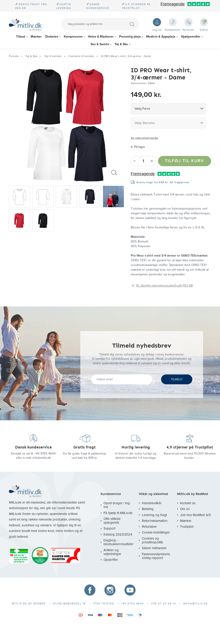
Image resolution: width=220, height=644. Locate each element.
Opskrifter (111, 560)
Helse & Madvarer (101, 37)
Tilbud (21, 37)
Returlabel (149, 527)
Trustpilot (187, 527)
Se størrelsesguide (145, 138)
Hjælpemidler (191, 37)
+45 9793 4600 (45, 454)
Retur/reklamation (155, 521)
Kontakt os (188, 503)
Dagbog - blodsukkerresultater (118, 542)
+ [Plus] (152, 161)
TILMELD (177, 379)
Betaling (148, 509)
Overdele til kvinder (81, 56)
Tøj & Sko (121, 44)
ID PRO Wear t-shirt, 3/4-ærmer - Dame (126, 56)
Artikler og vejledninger (112, 552)
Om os (185, 509)
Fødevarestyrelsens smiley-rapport (156, 556)
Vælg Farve (142, 109)
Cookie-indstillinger (156, 532)
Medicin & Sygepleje (161, 37)
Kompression (73, 37)
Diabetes (52, 37)
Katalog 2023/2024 (118, 534)
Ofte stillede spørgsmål (112, 521)
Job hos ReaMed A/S (195, 515)
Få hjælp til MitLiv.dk (118, 513)
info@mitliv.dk (42, 458)
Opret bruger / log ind (117, 505)
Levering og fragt (154, 515)
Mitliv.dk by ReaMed (193, 494)
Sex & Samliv (100, 44)
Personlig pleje (130, 37)
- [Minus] (134, 161)
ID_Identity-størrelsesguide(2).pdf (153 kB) (165, 286)
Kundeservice (111, 494)
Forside (14, 56)
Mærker (36, 37)
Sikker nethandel (154, 548)
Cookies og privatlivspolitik (153, 540)
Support (109, 528)
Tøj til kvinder (53, 56)
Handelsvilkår (152, 503)
